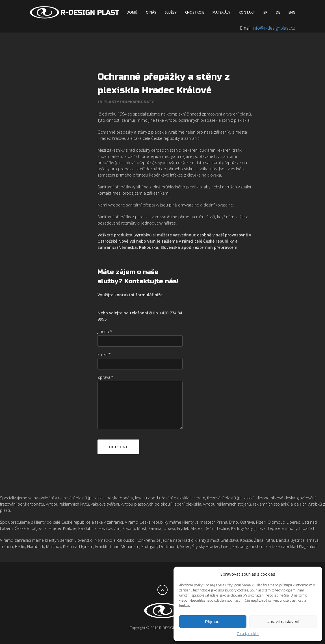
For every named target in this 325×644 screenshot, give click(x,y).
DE (278, 12)
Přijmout (213, 622)
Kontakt (247, 12)
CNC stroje (195, 12)
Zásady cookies (248, 634)
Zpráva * (105, 368)
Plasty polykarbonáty (129, 93)
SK (265, 12)
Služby (171, 12)
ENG (292, 12)
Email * (104, 345)
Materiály (221, 12)
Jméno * (105, 322)
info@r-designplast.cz (274, 28)
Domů (132, 12)
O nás (151, 12)
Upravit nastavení (283, 622)
